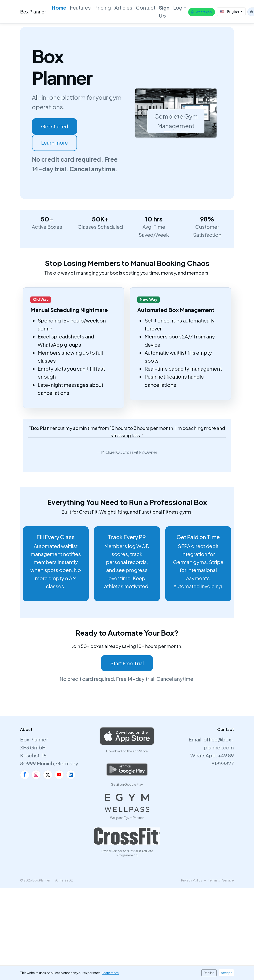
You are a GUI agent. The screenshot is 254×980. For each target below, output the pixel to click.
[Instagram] (36, 775)
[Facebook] (25, 775)
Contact (146, 8)
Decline (209, 973)
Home (59, 8)
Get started (55, 126)
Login (180, 8)
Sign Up (164, 12)
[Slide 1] (168, 131)
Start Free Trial (127, 663)
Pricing (103, 8)
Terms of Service (221, 880)
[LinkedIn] (71, 775)
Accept (226, 973)
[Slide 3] (184, 131)
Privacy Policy (192, 880)
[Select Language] (231, 12)
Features (80, 8)
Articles (123, 8)
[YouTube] (59, 775)
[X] (48, 775)
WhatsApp (202, 12)
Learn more (54, 143)
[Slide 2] (176, 131)
